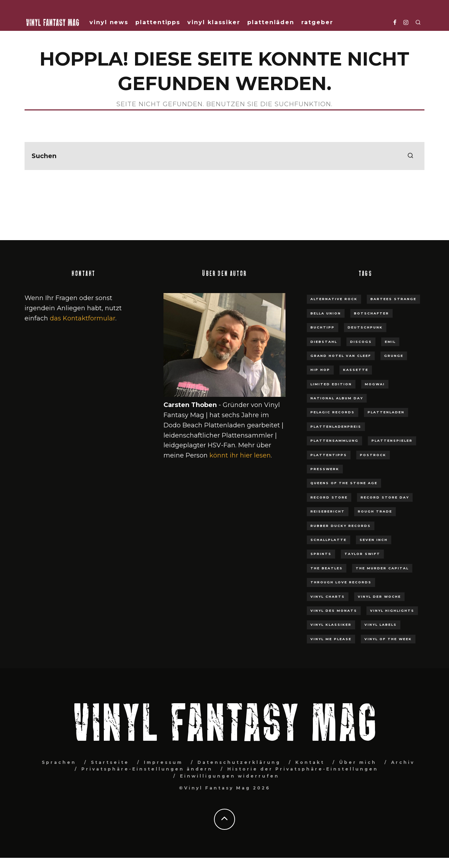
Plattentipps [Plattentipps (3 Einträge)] (329, 455)
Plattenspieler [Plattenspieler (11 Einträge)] (392, 440)
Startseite (110, 762)
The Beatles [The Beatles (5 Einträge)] (327, 568)
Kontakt (310, 762)
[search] (410, 156)
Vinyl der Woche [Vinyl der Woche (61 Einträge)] (379, 596)
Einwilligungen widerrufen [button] (230, 776)
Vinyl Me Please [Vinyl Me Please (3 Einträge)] (331, 639)
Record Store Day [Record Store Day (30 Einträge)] (385, 497)
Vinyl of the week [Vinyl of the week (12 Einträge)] (388, 639)
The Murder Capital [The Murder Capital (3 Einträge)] (382, 568)
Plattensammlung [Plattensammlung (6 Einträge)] (334, 440)
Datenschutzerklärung (239, 762)
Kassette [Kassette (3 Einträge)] (356, 370)
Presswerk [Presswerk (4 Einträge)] (325, 469)
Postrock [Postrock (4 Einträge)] (373, 455)
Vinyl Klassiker (214, 22)
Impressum (163, 762)
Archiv (403, 762)
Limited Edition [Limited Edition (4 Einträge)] (331, 384)
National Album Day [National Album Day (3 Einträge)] (337, 398)
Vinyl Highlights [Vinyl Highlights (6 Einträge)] (392, 611)
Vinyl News (109, 22)
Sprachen (59, 762)
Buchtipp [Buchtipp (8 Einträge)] (323, 327)
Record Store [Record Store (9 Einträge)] (329, 497)
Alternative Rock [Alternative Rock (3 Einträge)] (334, 299)
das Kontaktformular (83, 318)
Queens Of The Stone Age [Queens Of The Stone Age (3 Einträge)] (344, 483)
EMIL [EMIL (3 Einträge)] (390, 342)
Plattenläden (271, 22)
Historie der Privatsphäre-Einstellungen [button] (303, 769)
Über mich (358, 762)
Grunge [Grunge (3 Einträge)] (394, 356)
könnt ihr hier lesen (240, 455)
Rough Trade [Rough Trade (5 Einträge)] (375, 511)
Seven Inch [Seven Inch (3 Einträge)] (374, 540)
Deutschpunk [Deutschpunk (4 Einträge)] (365, 327)
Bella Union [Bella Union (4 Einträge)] (326, 313)
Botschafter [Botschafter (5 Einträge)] (371, 313)
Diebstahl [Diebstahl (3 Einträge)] (324, 342)
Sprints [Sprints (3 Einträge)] (321, 554)
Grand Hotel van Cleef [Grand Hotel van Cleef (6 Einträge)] (341, 356)
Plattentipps (158, 22)
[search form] (224, 156)
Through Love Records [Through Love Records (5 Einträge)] (341, 582)
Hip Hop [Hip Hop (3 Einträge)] (320, 370)
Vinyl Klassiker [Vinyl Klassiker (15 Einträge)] (331, 625)
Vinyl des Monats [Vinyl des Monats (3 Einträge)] (334, 611)
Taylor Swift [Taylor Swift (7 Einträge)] (362, 554)
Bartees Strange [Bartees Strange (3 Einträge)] (393, 299)
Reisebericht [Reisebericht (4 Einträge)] (328, 511)
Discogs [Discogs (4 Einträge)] (361, 342)
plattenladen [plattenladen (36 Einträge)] (386, 412)
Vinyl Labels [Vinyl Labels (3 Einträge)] (381, 625)
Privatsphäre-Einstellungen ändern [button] (147, 769)
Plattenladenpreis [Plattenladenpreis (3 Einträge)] (336, 426)
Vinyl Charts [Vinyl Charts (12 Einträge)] (328, 596)
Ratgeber (317, 22)
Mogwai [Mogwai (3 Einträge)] (375, 384)
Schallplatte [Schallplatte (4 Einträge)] (329, 540)
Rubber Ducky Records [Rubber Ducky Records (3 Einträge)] (341, 526)
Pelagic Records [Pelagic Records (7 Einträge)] (333, 412)
